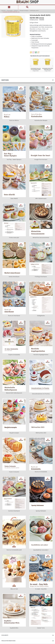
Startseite (3, 10)
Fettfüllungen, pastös (34, 10)
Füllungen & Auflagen (24, 10)
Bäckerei (16, 10)
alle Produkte (10, 10)
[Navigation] (9, 7)
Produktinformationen (8, 641)
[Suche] (27, 7)
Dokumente (5, 635)
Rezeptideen (5, 80)
